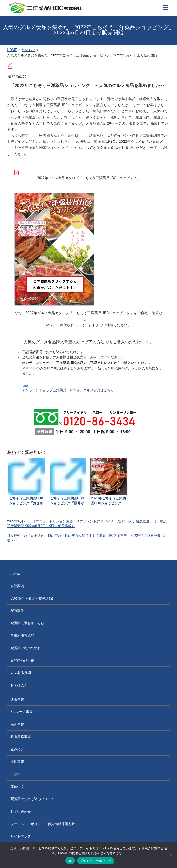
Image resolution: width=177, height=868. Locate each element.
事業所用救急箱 (22, 635)
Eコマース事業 (22, 712)
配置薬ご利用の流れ (26, 648)
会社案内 (17, 586)
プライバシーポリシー (96, 861)
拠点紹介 (17, 749)
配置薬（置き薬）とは (27, 623)
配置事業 (17, 611)
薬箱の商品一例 (22, 660)
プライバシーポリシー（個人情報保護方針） (44, 824)
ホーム (16, 573)
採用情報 (17, 762)
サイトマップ (21, 836)
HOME (12, 50)
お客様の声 (19, 685)
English (16, 774)
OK (70, 861)
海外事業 (17, 724)
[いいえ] (171, 855)
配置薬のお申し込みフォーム (33, 799)
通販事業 (17, 699)
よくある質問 (21, 673)
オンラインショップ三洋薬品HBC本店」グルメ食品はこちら (68, 387)
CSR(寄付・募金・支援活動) (32, 598)
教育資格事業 (21, 737)
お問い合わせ (21, 812)
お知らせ (29, 50)
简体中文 (17, 787)
